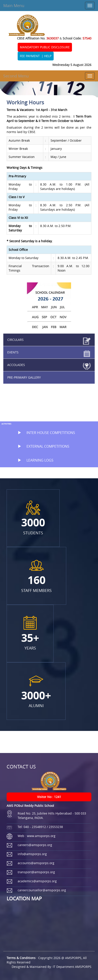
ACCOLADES (16, 365)
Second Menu (16, 76)
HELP (48, 56)
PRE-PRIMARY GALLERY (24, 377)
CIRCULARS (15, 340)
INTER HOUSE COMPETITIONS (44, 433)
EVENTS (13, 352)
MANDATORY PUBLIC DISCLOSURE (45, 47)
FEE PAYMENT (30, 56)
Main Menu (14, 6)
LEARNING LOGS (33, 460)
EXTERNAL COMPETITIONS (41, 446)
